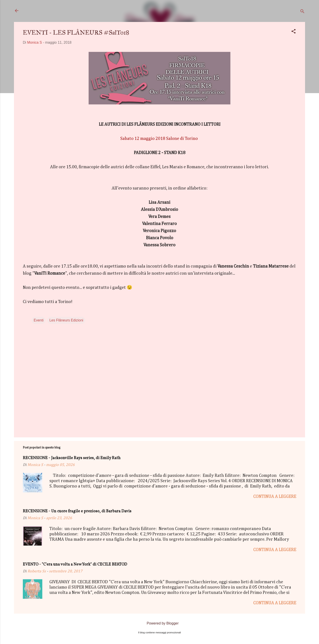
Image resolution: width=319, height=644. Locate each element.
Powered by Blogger (160, 623)
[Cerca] (302, 12)
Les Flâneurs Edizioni (66, 320)
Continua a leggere (275, 497)
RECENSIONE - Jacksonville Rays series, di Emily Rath (72, 458)
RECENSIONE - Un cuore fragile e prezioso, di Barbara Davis (77, 511)
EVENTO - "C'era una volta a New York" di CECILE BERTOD (75, 565)
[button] (294, 32)
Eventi (39, 320)
